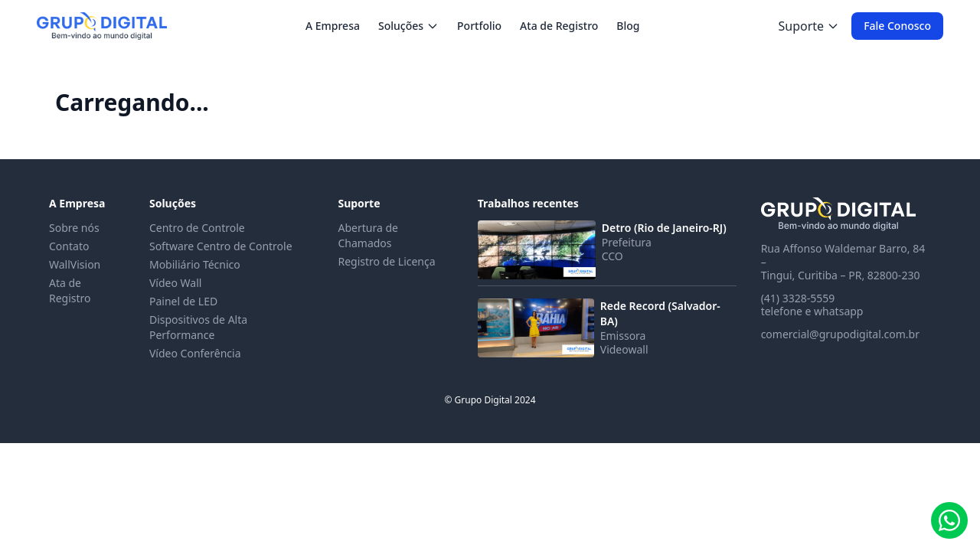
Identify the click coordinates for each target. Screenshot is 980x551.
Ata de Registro (559, 26)
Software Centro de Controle (221, 246)
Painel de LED (183, 301)
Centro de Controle (197, 228)
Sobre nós (74, 228)
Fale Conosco (897, 26)
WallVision (75, 264)
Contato (69, 246)
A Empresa (333, 26)
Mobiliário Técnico (195, 264)
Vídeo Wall (175, 283)
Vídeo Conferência (195, 353)
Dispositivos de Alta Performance (198, 327)
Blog (628, 26)
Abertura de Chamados (367, 235)
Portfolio (479, 26)
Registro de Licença (386, 261)
